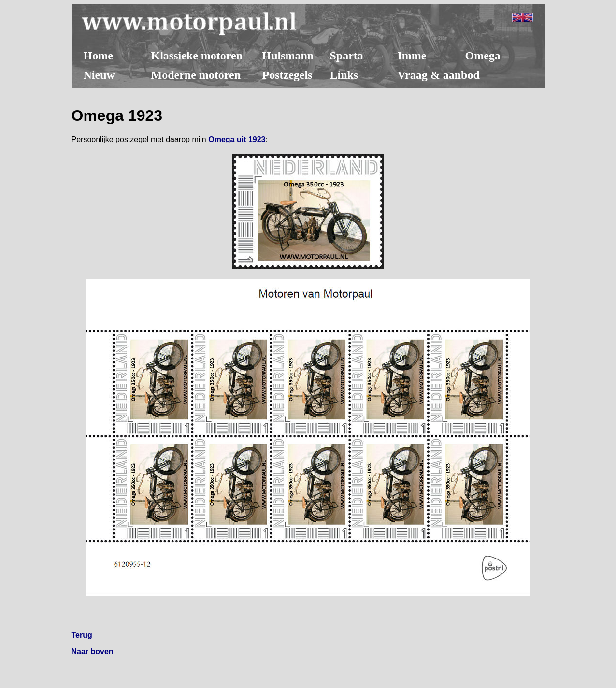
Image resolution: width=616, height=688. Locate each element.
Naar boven (93, 652)
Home (98, 56)
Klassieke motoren (197, 56)
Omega (483, 56)
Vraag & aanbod (439, 75)
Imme (412, 56)
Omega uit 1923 (237, 139)
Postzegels (287, 75)
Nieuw (99, 75)
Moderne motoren (196, 75)
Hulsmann (288, 56)
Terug (82, 635)
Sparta (347, 56)
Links (344, 75)
